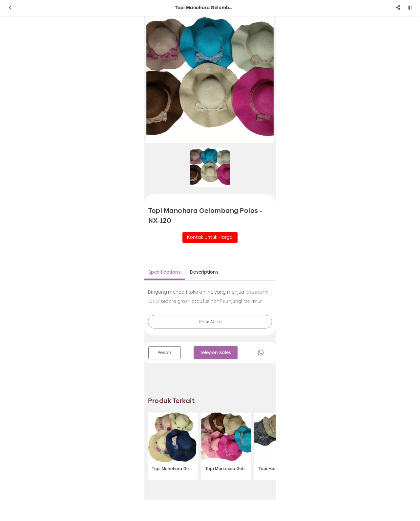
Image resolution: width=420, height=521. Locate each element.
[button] (210, 322)
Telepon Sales (216, 352)
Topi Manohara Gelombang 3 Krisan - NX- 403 (173, 469)
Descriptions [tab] (204, 272)
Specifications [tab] (165, 272)
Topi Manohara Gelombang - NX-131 (226, 469)
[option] (210, 79)
